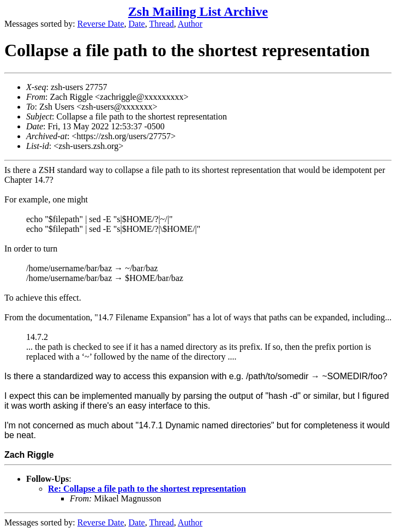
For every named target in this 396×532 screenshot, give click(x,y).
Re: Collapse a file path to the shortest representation (147, 489)
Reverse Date (101, 24)
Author (190, 24)
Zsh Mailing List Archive (198, 11)
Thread (161, 24)
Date (137, 24)
